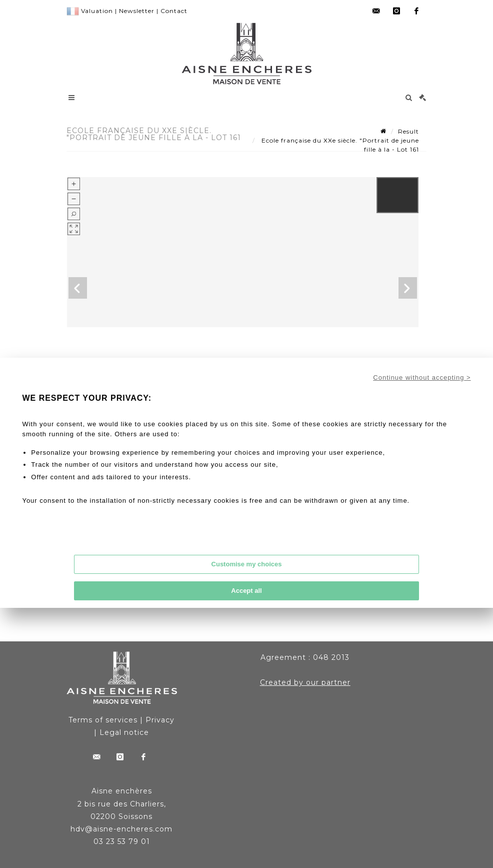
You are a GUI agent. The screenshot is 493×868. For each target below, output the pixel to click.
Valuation (97, 11)
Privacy (160, 720)
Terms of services (103, 720)
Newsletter (137, 11)
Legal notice (124, 732)
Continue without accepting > (422, 377)
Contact (174, 11)
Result (408, 131)
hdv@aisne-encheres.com (121, 829)
